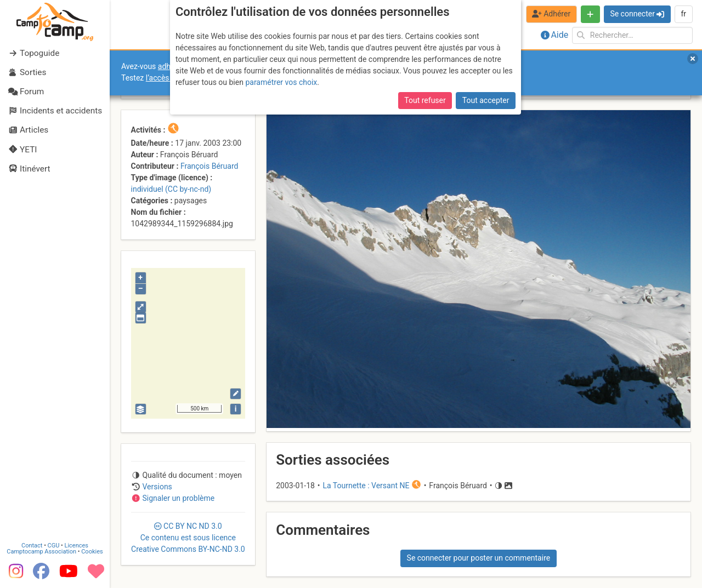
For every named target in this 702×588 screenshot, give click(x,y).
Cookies (92, 552)
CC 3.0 (188, 538)
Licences (77, 546)
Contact (32, 546)
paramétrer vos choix (281, 82)
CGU (54, 546)
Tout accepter (486, 100)
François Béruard (210, 166)
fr (683, 14)
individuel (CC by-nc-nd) (171, 189)
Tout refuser (425, 100)
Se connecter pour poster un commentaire (479, 558)
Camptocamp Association (41, 552)
